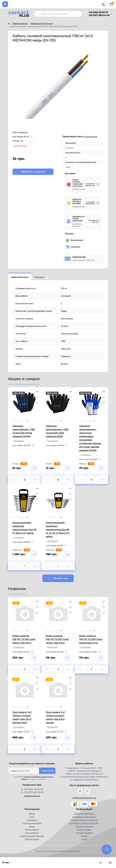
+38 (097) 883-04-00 (99, 15)
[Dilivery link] (98, 185)
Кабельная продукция (42, 24)
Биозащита (32, 820)
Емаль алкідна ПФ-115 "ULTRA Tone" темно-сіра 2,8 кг (24, 639)
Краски (32, 814)
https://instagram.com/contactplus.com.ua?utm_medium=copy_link (87, 791)
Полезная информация (84, 814)
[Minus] (14, 480)
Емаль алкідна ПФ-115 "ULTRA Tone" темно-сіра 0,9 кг (57, 639)
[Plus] (35, 480)
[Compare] (37, 403)
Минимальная (79, 257)
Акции (84, 839)
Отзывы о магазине (84, 826)
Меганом (23, 132)
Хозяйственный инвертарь (32, 836)
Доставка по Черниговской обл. (84, 823)
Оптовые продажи (84, 833)
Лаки (32, 817)
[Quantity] (25, 480)
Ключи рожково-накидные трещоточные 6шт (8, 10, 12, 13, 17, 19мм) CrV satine (58, 530)
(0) (22, 141)
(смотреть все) (91, 137)
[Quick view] (37, 392)
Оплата (84, 836)
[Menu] (5, 4)
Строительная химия (32, 823)
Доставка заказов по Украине (84, 820)
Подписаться (47, 771)
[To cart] (34, 468)
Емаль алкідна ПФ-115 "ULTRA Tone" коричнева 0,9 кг (91, 639)
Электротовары (20, 24)
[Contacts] (103, 4)
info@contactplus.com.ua (84, 798)
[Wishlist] (37, 397)
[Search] (37, 14)
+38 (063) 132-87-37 (98, 12)
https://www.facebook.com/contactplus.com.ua (80, 791)
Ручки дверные (32, 833)
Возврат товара (84, 830)
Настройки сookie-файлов (84, 817)
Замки (32, 826)
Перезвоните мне (32, 796)
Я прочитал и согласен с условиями (33, 778)
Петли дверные (32, 830)
